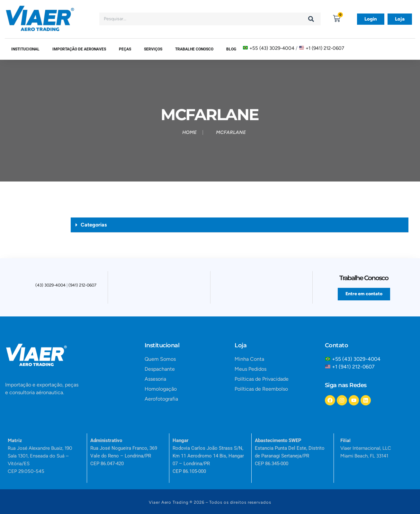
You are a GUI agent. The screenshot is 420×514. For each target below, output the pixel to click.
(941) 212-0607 (82, 286)
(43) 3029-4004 (50, 286)
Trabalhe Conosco (194, 49)
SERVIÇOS (153, 49)
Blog (231, 49)
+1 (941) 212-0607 (325, 48)
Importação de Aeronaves (79, 49)
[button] (240, 225)
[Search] (311, 19)
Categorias (94, 225)
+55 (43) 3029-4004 (272, 48)
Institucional (25, 49)
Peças (125, 49)
